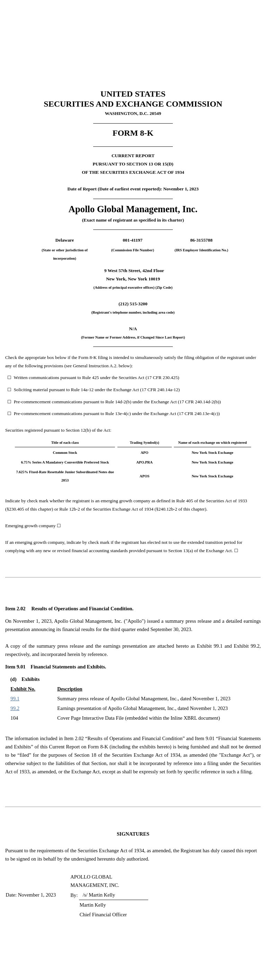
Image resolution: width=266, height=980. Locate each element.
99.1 (15, 699)
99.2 (15, 708)
